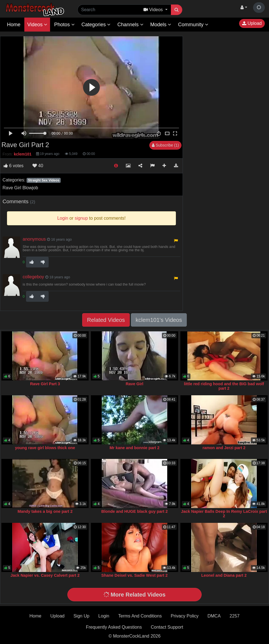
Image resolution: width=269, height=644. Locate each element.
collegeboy (33, 277)
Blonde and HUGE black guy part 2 (134, 511)
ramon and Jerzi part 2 (224, 448)
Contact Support (167, 627)
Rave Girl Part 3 (45, 384)
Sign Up (82, 616)
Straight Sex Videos (44, 180)
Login (104, 616)
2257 (235, 616)
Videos (37, 25)
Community (193, 25)
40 (38, 166)
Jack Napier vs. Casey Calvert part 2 (45, 575)
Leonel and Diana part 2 (224, 575)
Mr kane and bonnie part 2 (134, 448)
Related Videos (106, 320)
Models (161, 25)
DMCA (214, 616)
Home (14, 25)
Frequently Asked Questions (114, 627)
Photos (64, 25)
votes (14, 166)
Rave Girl (134, 384)
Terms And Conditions (140, 616)
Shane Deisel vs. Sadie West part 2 (134, 575)
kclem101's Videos (159, 320)
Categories (96, 25)
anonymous (34, 239)
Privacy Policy (185, 616)
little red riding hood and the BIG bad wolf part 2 (224, 386)
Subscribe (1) (165, 145)
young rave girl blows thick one (45, 448)
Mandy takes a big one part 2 (45, 511)
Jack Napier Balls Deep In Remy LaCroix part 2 (224, 514)
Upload (252, 23)
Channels (130, 25)
